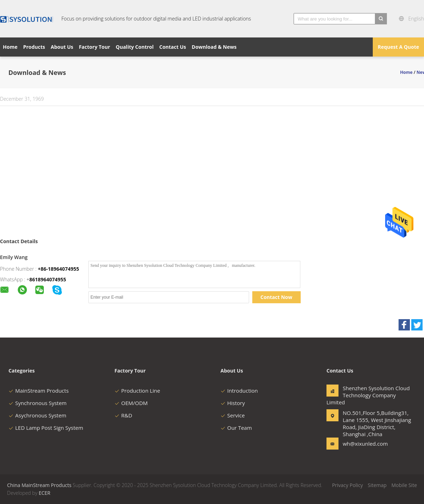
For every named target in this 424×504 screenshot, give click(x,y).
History (233, 403)
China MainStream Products (39, 485)
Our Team (236, 428)
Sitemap (377, 485)
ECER (44, 493)
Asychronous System (37, 415)
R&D (123, 415)
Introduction (239, 391)
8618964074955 (48, 279)
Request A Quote (398, 47)
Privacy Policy (348, 485)
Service (233, 415)
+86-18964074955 (58, 269)
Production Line (137, 391)
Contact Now (276, 297)
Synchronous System (38, 403)
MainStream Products (39, 391)
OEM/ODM (131, 403)
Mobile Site (404, 485)
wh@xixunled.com (365, 444)
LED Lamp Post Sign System (46, 428)
